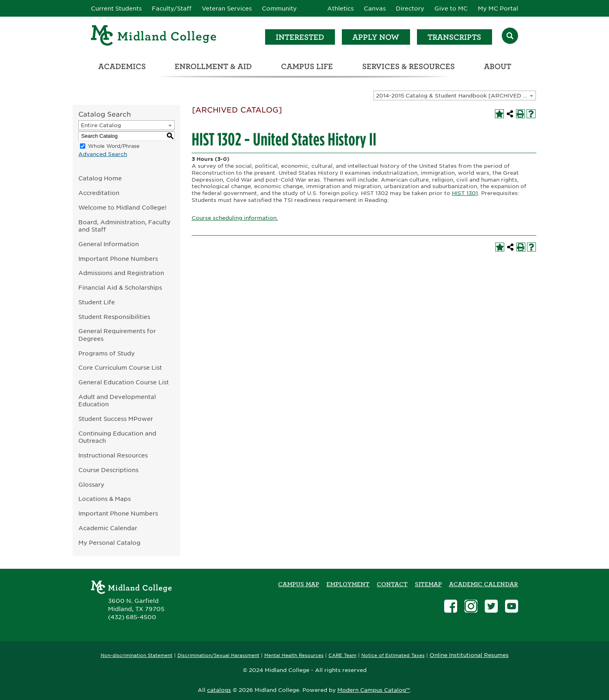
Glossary (91, 484)
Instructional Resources (113, 455)
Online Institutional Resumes (469, 655)
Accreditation (99, 193)
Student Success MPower (116, 419)
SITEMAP (428, 584)
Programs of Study (107, 353)
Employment (348, 584)
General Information (109, 244)
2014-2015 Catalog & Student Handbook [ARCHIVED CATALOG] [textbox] (456, 96)
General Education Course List (124, 382)
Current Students (116, 9)
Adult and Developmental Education (117, 401)
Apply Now (376, 37)
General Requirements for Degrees (117, 335)
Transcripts (454, 37)
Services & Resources (408, 66)
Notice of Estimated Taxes (393, 656)
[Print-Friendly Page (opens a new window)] (520, 114)
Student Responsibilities (114, 317)
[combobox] (455, 95)
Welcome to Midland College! (122, 207)
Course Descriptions (108, 470)
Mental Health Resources (294, 656)
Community (279, 9)
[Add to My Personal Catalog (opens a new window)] (499, 114)
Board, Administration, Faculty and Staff (124, 226)
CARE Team (342, 656)
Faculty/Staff (172, 9)
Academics (122, 66)
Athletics (340, 9)
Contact (392, 584)
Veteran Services (227, 9)
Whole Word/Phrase (114, 146)
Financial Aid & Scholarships (120, 287)
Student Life (97, 302)
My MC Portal (498, 9)
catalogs (219, 690)
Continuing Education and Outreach (117, 437)
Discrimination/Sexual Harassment (218, 656)
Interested (300, 37)
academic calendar (484, 584)
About (498, 66)
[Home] (154, 37)
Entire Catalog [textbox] (101, 125)
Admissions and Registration (121, 273)
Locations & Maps (105, 499)
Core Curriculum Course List (120, 367)
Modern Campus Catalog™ (374, 690)
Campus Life (307, 66)
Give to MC (451, 9)
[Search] (510, 37)
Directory (410, 9)
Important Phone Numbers (118, 259)
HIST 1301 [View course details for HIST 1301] (465, 193)
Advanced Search (103, 154)
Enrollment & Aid (213, 66)
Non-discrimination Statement (137, 656)
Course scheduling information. (235, 218)
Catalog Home (100, 178)
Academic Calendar (108, 528)
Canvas (375, 9)
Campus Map (299, 584)
